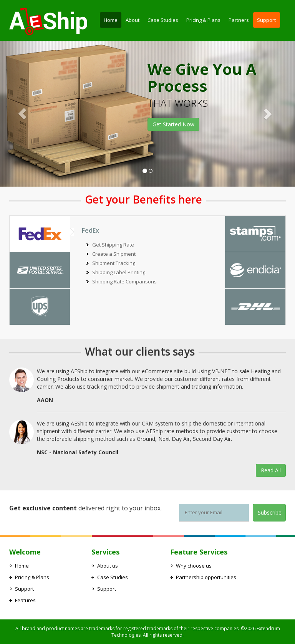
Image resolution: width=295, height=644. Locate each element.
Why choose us (194, 566)
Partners (239, 20)
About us (108, 566)
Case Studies (163, 20)
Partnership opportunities (206, 577)
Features (25, 600)
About (133, 20)
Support (266, 20)
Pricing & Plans (203, 20)
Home (111, 20)
